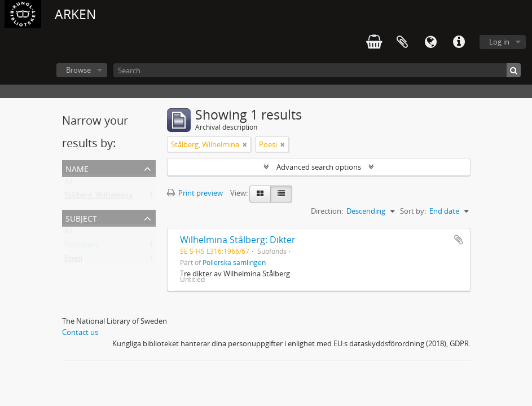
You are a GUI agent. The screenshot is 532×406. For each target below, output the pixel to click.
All (68, 184)
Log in (499, 42)
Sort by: (413, 211)
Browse (78, 70)
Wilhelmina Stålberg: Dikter (238, 240)
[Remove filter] (245, 144)
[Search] (317, 70)
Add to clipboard (459, 240)
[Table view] (281, 194)
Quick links (459, 42)
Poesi (73, 261)
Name (77, 168)
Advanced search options (319, 167)
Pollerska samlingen (234, 262)
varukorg (374, 42)
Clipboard (402, 42)
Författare (81, 247)
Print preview (195, 193)
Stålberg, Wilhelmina (98, 197)
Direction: (327, 211)
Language (430, 42)
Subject (81, 217)
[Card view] (260, 194)
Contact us (80, 332)
